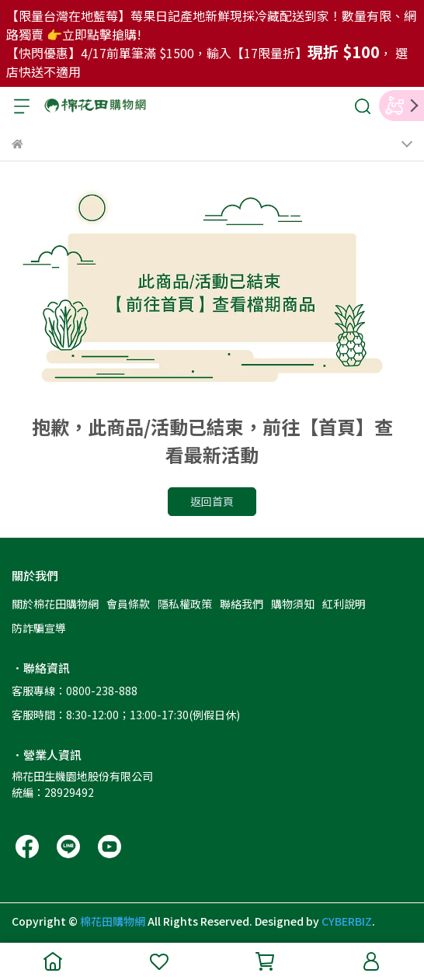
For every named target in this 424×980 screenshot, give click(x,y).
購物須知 (293, 604)
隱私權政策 (185, 604)
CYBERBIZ (347, 921)
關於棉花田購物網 (55, 604)
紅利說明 (344, 604)
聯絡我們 (242, 604)
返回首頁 (212, 501)
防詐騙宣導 (39, 628)
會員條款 (128, 604)
